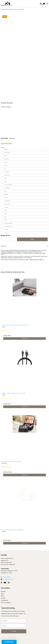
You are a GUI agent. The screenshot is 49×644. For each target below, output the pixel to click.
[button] (9, 642)
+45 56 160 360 (6, 577)
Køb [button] (32, 239)
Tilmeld (14, 631)
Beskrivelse (3, 246)
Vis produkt (25, 338)
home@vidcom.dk (8, 579)
